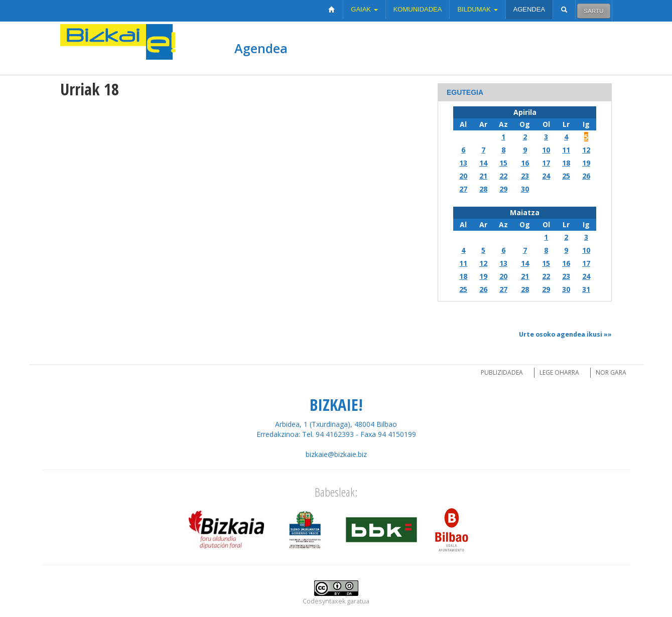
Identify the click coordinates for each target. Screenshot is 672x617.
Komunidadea (418, 9)
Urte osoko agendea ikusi (561, 334)
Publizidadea (502, 372)
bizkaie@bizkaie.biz (336, 454)
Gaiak (364, 9)
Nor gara (611, 372)
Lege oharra (559, 372)
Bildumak (477, 9)
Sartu (593, 11)
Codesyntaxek (324, 601)
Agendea (529, 9)
